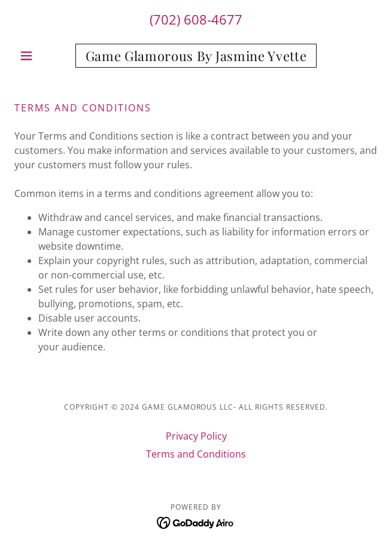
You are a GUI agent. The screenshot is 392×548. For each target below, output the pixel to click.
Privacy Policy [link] (196, 436)
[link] (196, 56)
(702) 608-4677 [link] (196, 19)
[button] (42, 56)
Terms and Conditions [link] (196, 454)
